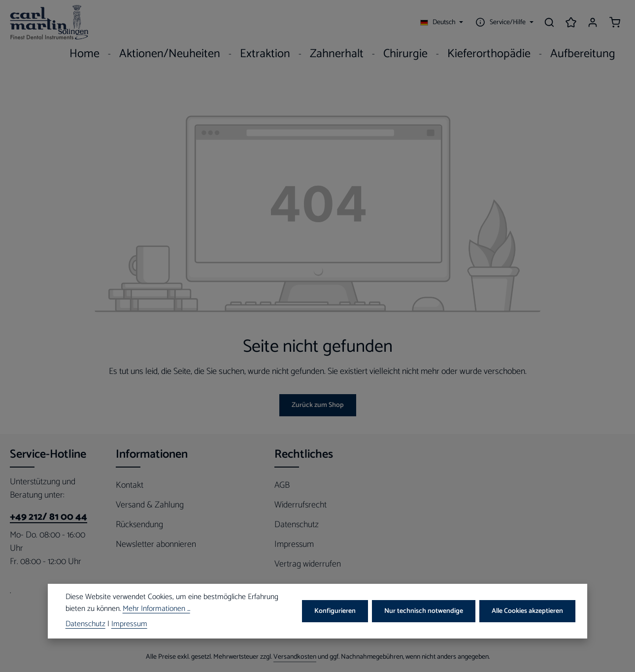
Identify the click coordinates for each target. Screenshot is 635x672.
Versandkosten (295, 657)
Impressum (294, 544)
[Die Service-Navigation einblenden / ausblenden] (503, 22)
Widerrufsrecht (301, 505)
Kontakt (130, 485)
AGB (282, 485)
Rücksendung (139, 525)
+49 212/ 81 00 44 (49, 517)
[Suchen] (549, 22)
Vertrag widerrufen (308, 564)
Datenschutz (297, 525)
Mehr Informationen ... (156, 609)
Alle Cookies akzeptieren (527, 611)
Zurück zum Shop (318, 405)
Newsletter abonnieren (156, 544)
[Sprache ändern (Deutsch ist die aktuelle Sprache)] (442, 22)
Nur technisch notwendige (424, 611)
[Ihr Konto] (593, 22)
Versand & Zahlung (150, 505)
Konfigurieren (335, 611)
